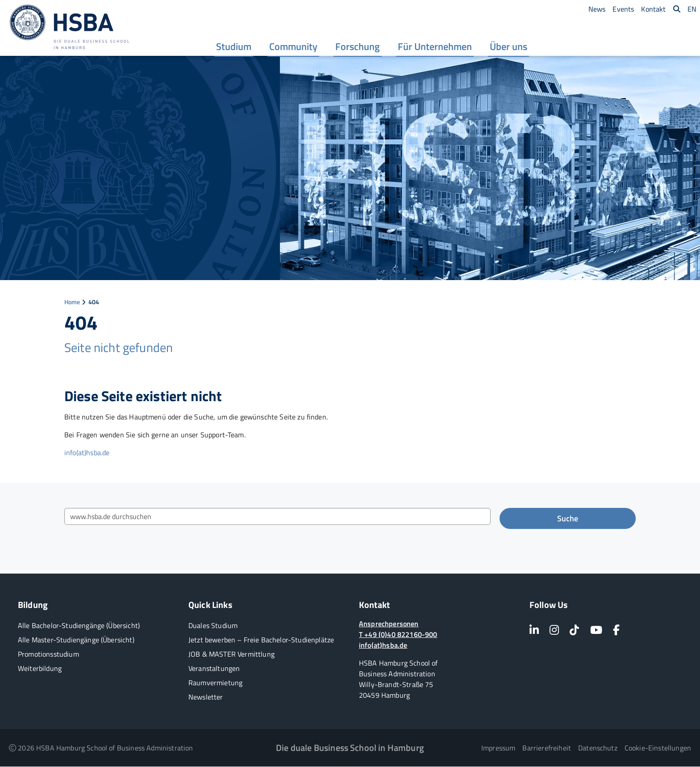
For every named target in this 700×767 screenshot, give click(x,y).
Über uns (509, 48)
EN (692, 9)
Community (294, 48)
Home (72, 302)
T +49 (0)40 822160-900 (398, 635)
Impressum (498, 748)
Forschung (358, 48)
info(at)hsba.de (87, 453)
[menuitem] (234, 47)
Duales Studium (213, 626)
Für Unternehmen (435, 48)
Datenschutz (598, 748)
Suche (568, 519)
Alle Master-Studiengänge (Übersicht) (76, 640)
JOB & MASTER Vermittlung (231, 654)
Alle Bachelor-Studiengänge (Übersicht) (79, 626)
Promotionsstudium (48, 654)
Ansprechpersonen (389, 624)
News (597, 9)
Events (623, 9)
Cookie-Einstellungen (658, 748)
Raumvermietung (215, 683)
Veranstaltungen (214, 669)
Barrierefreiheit (547, 748)
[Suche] (677, 9)
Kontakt (653, 9)
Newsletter (206, 697)
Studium (234, 48)
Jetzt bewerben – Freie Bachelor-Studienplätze (261, 640)
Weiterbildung (40, 669)
